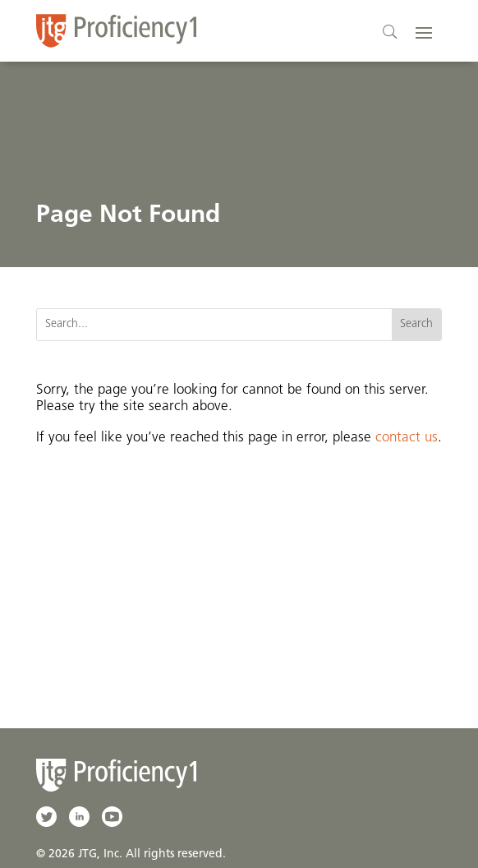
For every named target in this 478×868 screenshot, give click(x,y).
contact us (407, 438)
